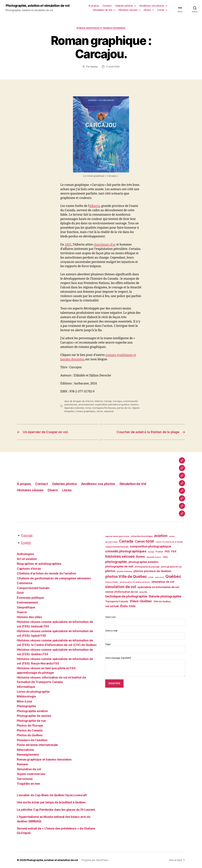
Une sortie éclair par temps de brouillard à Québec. (52, 802)
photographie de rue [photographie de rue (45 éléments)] (171, 567)
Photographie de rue (31, 721)
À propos (94, 6)
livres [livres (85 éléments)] (140, 557)
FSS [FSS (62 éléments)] (167, 551)
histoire (134, 405)
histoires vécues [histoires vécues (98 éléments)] (120, 556)
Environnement (27, 602)
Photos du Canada (30, 730)
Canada (108, 401)
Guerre (22, 612)
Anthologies (25, 554)
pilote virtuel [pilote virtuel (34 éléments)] (159, 577)
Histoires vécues (128, 10)
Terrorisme (25, 779)
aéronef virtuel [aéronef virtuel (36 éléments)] (111, 542)
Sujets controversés (31, 774)
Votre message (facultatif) (145, 666)
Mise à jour (25, 701)
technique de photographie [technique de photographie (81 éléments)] (126, 596)
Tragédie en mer (29, 784)
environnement (86, 405)
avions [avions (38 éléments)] (172, 536)
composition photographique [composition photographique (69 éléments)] (151, 546)
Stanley (94, 67)
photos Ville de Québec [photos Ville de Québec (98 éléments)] (126, 576)
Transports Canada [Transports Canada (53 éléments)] (117, 601)
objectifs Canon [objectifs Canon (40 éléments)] (154, 557)
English (26, 543)
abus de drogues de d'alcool (79, 401)
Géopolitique (26, 607)
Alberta (95, 206)
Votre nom (145, 621)
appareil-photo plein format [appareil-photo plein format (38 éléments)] (117, 536)
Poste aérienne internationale (37, 745)
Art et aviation (27, 559)
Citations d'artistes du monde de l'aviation (46, 573)
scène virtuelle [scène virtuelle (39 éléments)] (112, 582)
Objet (145, 648)
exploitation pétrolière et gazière (112, 405)
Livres (161, 10)
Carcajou (117, 401)
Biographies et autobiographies (39, 564)
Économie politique (30, 598)
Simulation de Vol (103, 10)
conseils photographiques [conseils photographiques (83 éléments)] (126, 551)
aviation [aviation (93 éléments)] (161, 536)
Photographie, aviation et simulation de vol (38, 6)
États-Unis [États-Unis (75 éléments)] (128, 606)
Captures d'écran (29, 569)
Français (27, 535)
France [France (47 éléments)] (159, 552)
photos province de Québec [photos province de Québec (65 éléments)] (153, 571)
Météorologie (26, 696)
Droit (20, 593)
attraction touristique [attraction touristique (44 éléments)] (142, 536)
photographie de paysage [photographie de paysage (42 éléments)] (147, 567)
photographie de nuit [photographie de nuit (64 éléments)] (119, 566)
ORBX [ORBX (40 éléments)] (165, 557)
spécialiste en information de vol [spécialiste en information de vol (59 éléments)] (158, 587)
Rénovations (25, 750)
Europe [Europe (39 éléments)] (151, 552)
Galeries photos (124, 6)
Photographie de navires (34, 716)
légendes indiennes (74, 408)
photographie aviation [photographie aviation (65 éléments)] (143, 562)
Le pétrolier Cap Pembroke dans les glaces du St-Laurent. (56, 810)
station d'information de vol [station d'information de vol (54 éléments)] (121, 592)
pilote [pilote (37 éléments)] (151, 577)
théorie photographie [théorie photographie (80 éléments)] (165, 596)
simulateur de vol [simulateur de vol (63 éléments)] (163, 582)
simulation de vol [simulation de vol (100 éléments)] (121, 587)
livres (88, 408)
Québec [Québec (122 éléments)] (173, 576)
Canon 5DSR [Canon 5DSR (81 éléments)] (144, 541)
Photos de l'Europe (30, 726)
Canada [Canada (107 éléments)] (126, 541)
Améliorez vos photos (152, 6)
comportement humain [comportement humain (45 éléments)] (117, 547)
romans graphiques (85, 411)
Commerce (25, 583)
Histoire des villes (29, 617)
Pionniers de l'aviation (32, 740)
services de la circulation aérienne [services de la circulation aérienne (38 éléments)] (135, 582)
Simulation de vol (29, 769)
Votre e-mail (145, 634)
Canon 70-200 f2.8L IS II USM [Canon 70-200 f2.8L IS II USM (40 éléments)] (169, 542)
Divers (147, 10)
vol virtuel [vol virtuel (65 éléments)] (112, 606)
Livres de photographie (33, 692)
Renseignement (28, 755)
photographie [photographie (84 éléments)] (116, 562)
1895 (68, 245)
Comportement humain (33, 588)
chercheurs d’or (105, 245)
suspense (109, 411)
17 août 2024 (113, 67)
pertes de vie (124, 408)
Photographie (26, 706)
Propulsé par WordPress (95, 860)
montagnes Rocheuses (104, 408)
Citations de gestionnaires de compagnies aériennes (54, 578)
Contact (107, 6)
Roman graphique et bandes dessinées (101, 28)
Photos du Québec (30, 735)
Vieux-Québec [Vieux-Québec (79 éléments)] (141, 601)
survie (100, 411)
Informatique (26, 687)
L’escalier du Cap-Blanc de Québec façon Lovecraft (52, 795)
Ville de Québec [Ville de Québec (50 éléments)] (162, 601)
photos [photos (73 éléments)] (110, 571)
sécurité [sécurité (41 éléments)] (143, 592)
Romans (22, 764)
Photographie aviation (32, 711)
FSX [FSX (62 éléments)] (174, 551)
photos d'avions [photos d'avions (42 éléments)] (124, 571)
